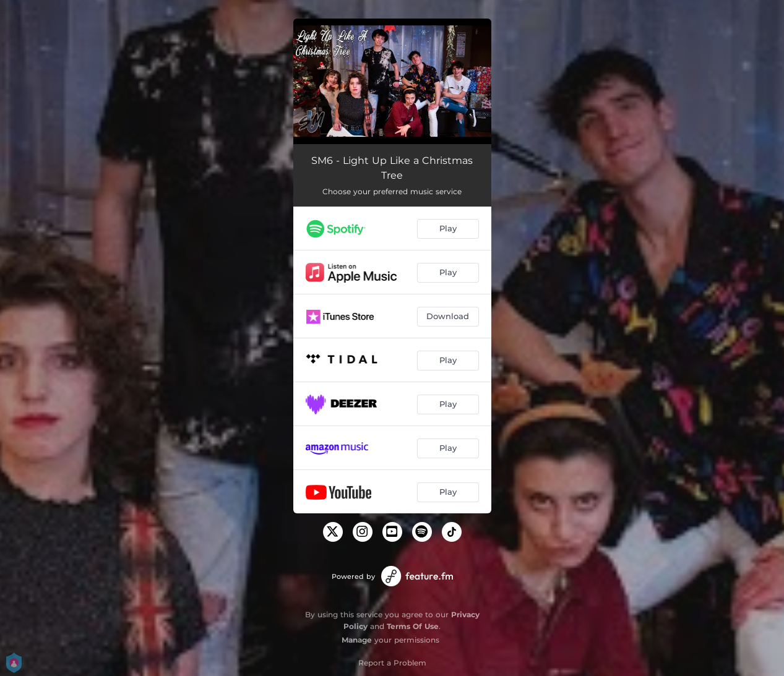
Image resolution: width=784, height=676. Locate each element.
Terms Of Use (413, 626)
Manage (357, 640)
